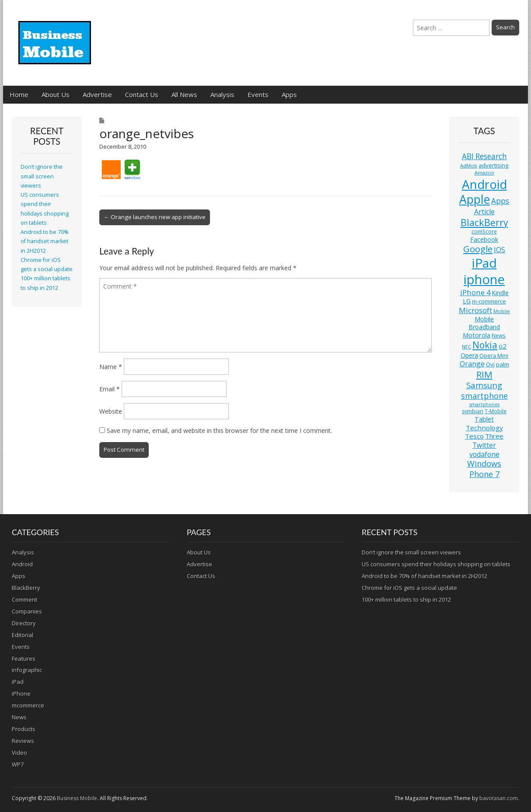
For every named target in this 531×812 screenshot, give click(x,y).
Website (111, 411)
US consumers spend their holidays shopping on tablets (436, 564)
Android (22, 564)
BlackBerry (26, 588)
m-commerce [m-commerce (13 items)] (489, 301)
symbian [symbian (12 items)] (473, 411)
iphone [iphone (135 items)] (484, 279)
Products (24, 729)
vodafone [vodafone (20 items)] (484, 454)
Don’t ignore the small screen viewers (42, 176)
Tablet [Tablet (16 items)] (484, 419)
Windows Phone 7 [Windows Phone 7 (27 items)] (484, 469)
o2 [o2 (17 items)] (503, 346)
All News (184, 94)
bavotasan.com (499, 798)
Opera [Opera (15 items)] (469, 355)
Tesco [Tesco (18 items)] (474, 436)
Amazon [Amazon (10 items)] (484, 173)
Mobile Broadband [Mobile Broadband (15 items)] (484, 323)
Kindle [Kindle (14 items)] (500, 293)
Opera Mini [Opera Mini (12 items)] (494, 356)
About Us (56, 94)
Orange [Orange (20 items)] (472, 364)
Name (111, 367)
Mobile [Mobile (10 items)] (502, 311)
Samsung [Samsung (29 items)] (484, 385)
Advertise (97, 94)
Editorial (23, 635)
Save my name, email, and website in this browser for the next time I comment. (219, 430)
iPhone (21, 694)
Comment (24, 599)
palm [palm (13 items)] (503, 364)
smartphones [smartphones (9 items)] (484, 404)
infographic (27, 670)
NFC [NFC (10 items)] (466, 347)
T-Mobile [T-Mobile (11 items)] (496, 411)
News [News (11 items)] (499, 336)
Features (24, 659)
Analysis (222, 94)
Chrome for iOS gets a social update (409, 588)
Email (110, 389)
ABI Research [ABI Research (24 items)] (484, 156)
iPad (18, 682)
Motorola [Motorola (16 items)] (477, 335)
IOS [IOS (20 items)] (500, 250)
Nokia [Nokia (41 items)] (485, 345)
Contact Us (142, 94)
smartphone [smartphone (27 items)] (484, 396)
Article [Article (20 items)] (484, 212)
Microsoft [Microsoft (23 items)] (475, 310)
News (19, 717)
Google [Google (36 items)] (478, 249)
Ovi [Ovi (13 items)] (490, 364)
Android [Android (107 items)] (484, 184)
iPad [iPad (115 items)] (484, 263)
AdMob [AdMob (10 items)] (469, 166)
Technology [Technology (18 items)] (484, 428)
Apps (289, 94)
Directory (24, 623)
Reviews (23, 741)
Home (19, 94)
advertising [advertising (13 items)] (493, 165)
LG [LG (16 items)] (467, 301)
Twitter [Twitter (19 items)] (484, 445)
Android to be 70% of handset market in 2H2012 (45, 241)
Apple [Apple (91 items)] (475, 199)
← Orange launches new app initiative (155, 217)
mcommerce (28, 705)
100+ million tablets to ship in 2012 (406, 599)
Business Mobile (77, 798)
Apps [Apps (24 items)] (500, 201)
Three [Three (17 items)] (494, 436)
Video (19, 753)
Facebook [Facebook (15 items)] (484, 239)
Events (258, 94)
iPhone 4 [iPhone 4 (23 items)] (475, 292)
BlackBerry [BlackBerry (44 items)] (484, 222)
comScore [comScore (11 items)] (484, 232)
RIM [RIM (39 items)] (484, 374)
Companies (27, 611)
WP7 (18, 764)
